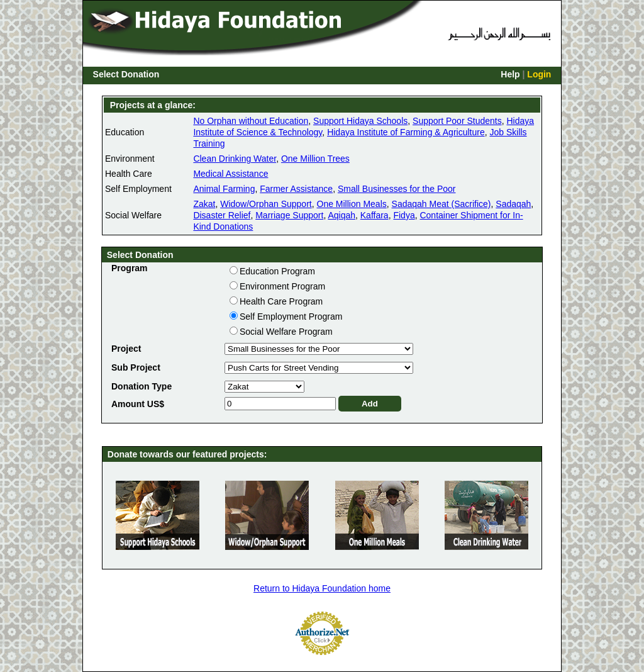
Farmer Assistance (296, 189)
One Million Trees (315, 159)
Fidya (404, 215)
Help (510, 74)
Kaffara (375, 215)
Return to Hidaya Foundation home (322, 588)
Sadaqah (513, 204)
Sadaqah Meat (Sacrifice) (441, 204)
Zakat (204, 204)
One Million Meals (352, 204)
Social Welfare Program (286, 332)
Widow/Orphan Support (266, 204)
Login (539, 74)
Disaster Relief (222, 215)
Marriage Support (289, 215)
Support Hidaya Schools (360, 121)
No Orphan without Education (251, 121)
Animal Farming (224, 189)
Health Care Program (281, 301)
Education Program (277, 271)
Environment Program (282, 286)
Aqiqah (341, 215)
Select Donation (126, 74)
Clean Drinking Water (235, 159)
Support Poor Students (457, 121)
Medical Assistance (230, 174)
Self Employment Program (291, 316)
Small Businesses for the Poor (397, 189)
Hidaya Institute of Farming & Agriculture (406, 132)
